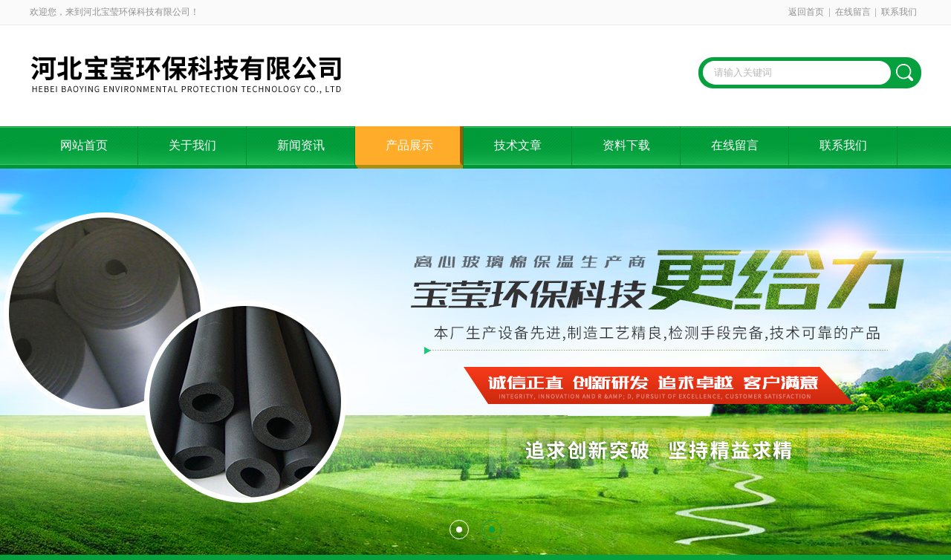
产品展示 (409, 145)
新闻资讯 (301, 145)
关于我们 (192, 145)
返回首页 (806, 12)
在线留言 (853, 12)
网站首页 (84, 145)
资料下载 (626, 145)
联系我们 (899, 12)
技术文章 (518, 145)
